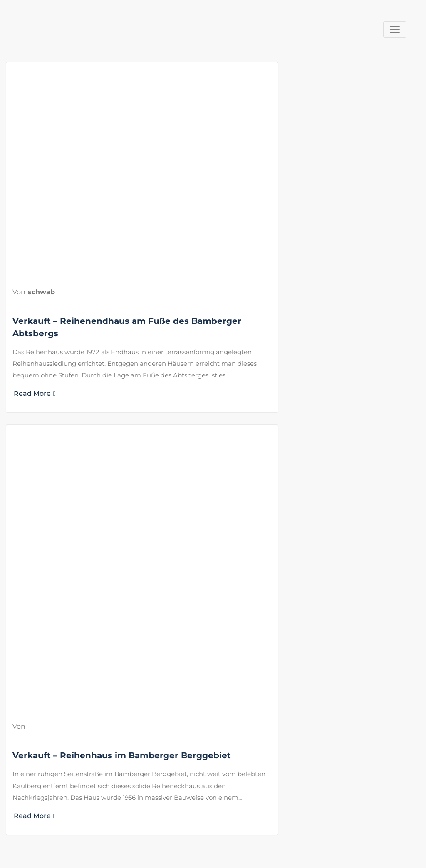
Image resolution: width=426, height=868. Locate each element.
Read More (35, 393)
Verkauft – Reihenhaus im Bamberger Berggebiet (122, 755)
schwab (41, 292)
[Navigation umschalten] (395, 30)
